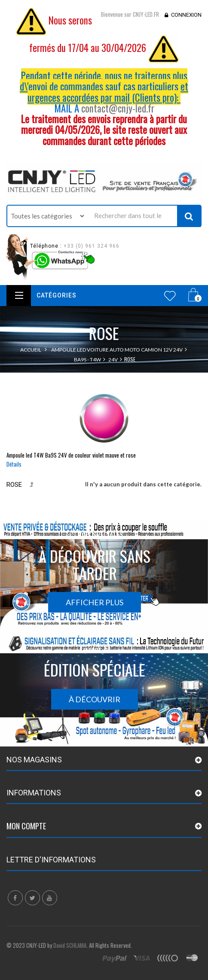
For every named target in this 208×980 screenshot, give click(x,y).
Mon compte (26, 826)
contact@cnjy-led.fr (118, 108)
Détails (14, 464)
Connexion (186, 15)
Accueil (31, 350)
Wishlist (170, 296)
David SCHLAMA (70, 945)
